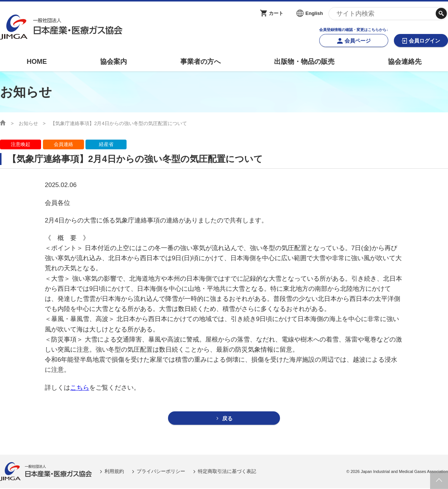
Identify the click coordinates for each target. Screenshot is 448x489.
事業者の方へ (200, 62)
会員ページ (358, 41)
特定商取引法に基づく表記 (227, 472)
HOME (37, 62)
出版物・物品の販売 (304, 62)
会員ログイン (424, 41)
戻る (227, 419)
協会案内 (113, 62)
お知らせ (28, 123)
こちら (80, 388)
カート (276, 13)
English (314, 13)
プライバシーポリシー (161, 472)
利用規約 (114, 472)
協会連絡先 (405, 62)
